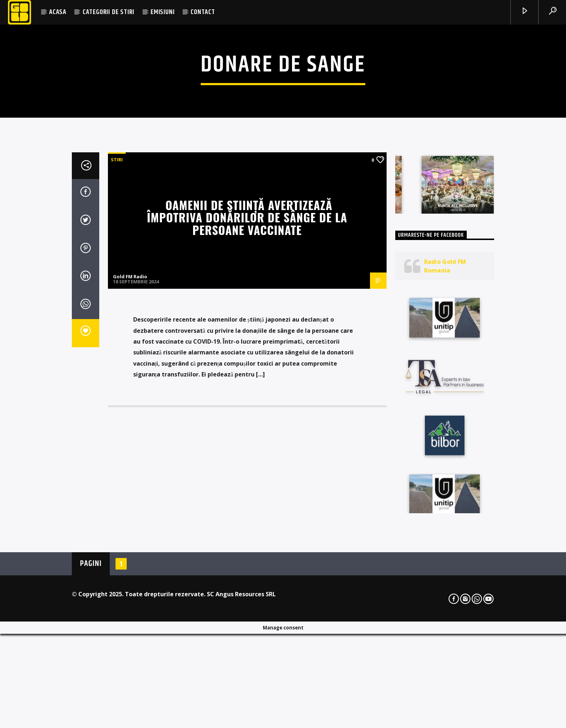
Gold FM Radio (130, 453)
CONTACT (203, 12)
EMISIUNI (162, 12)
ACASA (58, 12)
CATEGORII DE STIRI (108, 12)
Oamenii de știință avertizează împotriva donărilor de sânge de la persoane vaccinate (247, 394)
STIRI (117, 336)
